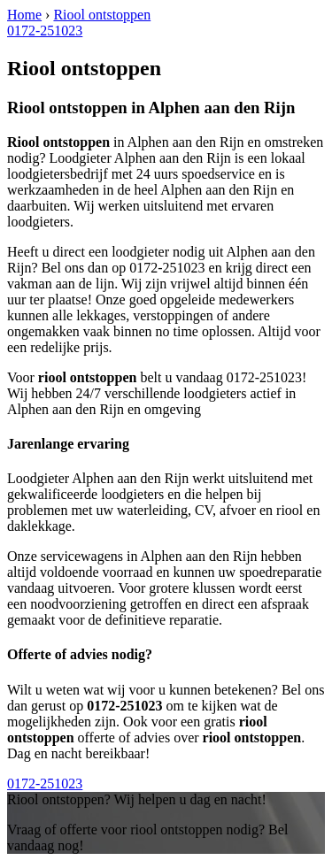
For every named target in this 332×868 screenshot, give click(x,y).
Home (24, 15)
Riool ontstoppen (102, 15)
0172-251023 (45, 31)
